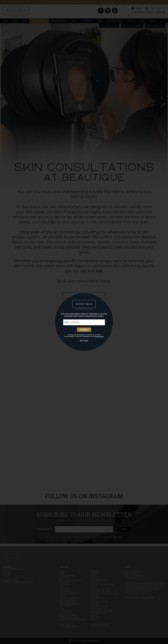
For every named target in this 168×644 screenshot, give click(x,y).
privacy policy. (100, 336)
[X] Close (84, 341)
